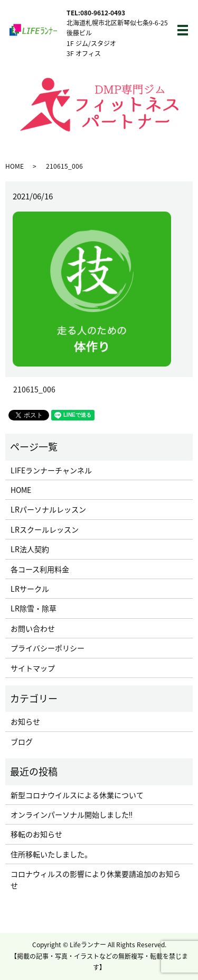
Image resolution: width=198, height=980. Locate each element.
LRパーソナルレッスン (48, 509)
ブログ (22, 741)
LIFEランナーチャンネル (51, 470)
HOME (15, 166)
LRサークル (30, 589)
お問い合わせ (33, 628)
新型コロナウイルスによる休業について (77, 795)
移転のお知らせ (36, 834)
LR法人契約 (30, 549)
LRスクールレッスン (45, 529)
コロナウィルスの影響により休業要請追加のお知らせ (96, 880)
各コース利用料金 (40, 569)
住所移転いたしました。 (51, 854)
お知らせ (25, 721)
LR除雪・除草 (34, 608)
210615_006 (34, 390)
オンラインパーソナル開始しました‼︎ (72, 814)
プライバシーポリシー (48, 648)
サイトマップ (33, 668)
